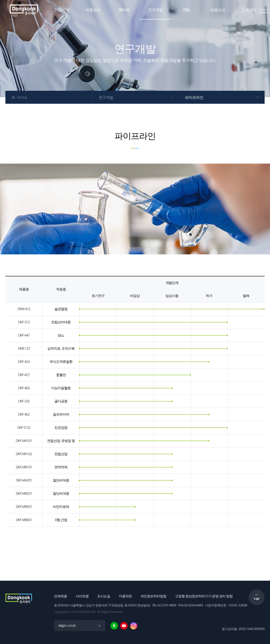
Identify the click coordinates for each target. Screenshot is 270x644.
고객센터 (249, 10)
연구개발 (155, 10)
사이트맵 (82, 596)
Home (22, 97)
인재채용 (60, 596)
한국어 (264, 10)
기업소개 (62, 10)
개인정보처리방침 (153, 596)
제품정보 (93, 10)
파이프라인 (194, 97)
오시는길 (104, 596)
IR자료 (124, 10)
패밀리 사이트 (67, 626)
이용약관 (125, 596)
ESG (186, 10)
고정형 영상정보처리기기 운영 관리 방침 (204, 596)
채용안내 (218, 10)
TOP (257, 599)
